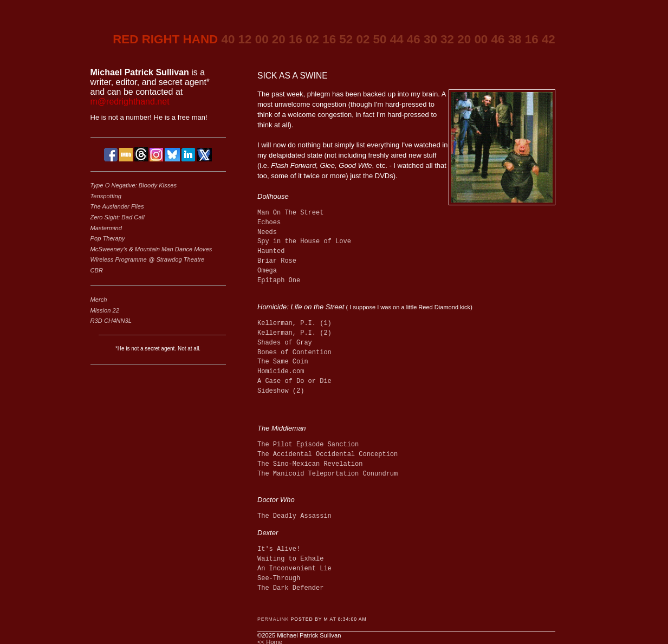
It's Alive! (279, 548)
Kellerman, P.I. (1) (294, 324)
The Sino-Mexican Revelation (310, 463)
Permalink (273, 618)
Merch (99, 300)
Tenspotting (106, 196)
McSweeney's (110, 249)
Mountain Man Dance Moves (173, 249)
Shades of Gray (285, 343)
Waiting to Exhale (290, 558)
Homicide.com (281, 372)
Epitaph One (279, 281)
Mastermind (106, 228)
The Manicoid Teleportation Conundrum (327, 473)
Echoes (269, 223)
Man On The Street (290, 213)
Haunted (271, 252)
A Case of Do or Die (294, 382)
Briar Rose (277, 261)
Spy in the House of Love (304, 242)
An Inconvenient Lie (294, 568)
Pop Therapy (108, 238)
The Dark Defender (290, 587)
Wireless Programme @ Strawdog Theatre (148, 259)
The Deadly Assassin (294, 515)
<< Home (270, 641)
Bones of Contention (294, 353)
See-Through (279, 578)
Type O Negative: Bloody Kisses (134, 185)
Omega (267, 271)
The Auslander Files (117, 206)
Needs (267, 233)
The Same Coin (283, 362)
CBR (97, 270)
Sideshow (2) (281, 391)
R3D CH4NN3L (111, 321)
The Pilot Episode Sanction (308, 444)
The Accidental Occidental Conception (327, 454)
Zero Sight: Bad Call (118, 217)
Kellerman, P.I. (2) (294, 333)
